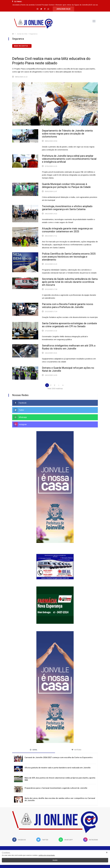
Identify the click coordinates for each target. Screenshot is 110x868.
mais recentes (21, 46)
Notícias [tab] (76, 750)
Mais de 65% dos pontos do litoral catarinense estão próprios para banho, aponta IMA (60, 779)
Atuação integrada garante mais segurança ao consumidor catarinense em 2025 (67, 230)
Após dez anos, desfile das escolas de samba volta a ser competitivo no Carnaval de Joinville (60, 799)
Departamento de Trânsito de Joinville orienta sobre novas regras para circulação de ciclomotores (67, 134)
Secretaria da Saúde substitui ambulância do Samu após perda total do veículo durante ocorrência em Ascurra (70, 282)
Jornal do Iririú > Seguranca (27, 34)
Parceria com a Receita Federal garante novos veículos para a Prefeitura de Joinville (68, 306)
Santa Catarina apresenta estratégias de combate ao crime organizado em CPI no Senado (69, 325)
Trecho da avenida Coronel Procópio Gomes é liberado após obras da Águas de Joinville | (57, 5)
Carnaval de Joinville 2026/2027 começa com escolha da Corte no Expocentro (59, 757)
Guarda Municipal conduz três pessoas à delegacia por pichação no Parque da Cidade (66, 186)
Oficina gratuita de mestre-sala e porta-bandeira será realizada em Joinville (58, 768)
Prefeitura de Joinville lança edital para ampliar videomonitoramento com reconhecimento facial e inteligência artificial (69, 159)
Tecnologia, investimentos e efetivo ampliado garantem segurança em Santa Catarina (67, 208)
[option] (57, 5)
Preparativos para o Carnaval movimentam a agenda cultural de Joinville (56, 788)
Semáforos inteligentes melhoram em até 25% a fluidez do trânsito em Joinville (69, 347)
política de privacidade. (47, 855)
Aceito (55, 860)
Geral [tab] (34, 750)
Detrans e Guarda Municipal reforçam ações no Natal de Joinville (68, 369)
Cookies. (6, 853)
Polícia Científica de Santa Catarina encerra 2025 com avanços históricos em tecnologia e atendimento (69, 257)
